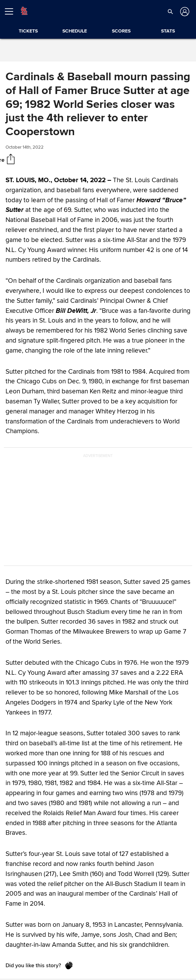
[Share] (11, 160)
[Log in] (184, 12)
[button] (170, 11)
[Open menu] (12, 11)
